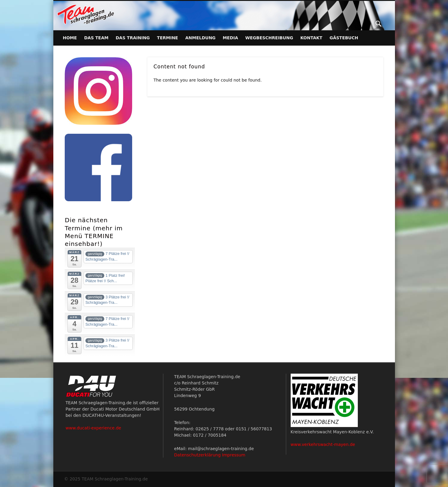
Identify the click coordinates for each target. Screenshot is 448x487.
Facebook (366, 24)
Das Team (96, 38)
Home (70, 38)
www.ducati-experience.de (93, 428)
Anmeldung (200, 38)
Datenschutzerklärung (197, 455)
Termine (168, 38)
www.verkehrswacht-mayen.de (323, 444)
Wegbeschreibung (269, 38)
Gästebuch (344, 38)
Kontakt (311, 38)
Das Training (133, 38)
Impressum (234, 455)
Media (230, 38)
